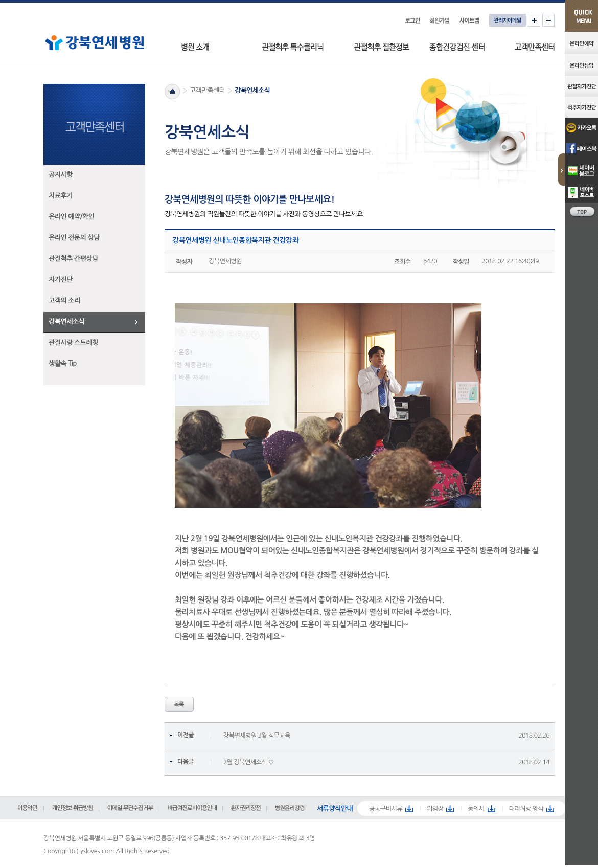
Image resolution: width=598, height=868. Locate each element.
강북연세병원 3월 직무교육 (257, 736)
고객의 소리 (64, 301)
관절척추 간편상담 (73, 259)
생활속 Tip (63, 363)
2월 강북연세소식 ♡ (249, 762)
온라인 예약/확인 (72, 217)
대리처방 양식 (526, 809)
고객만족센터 (207, 90)
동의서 (476, 809)
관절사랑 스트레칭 (73, 342)
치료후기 (61, 196)
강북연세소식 (66, 321)
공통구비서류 (386, 809)
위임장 (435, 809)
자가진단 (61, 280)
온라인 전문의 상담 (74, 238)
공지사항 (61, 175)
